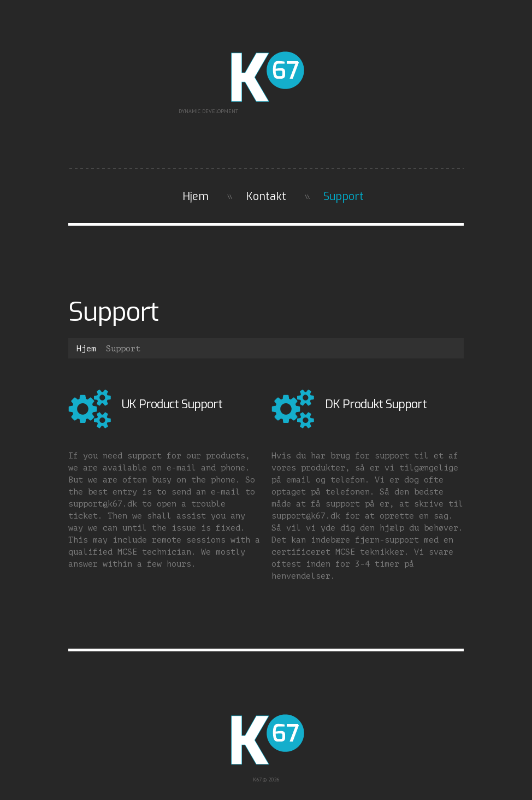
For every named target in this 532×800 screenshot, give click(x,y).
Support (344, 196)
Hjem (196, 196)
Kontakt (266, 196)
